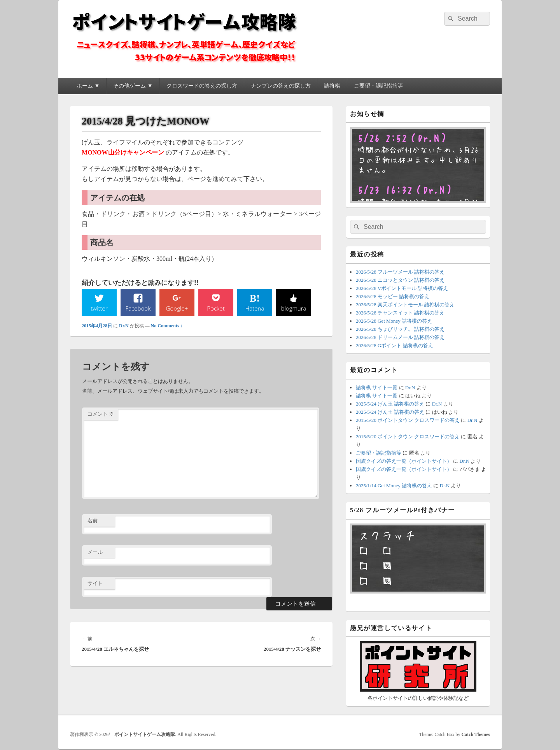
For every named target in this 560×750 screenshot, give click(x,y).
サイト (95, 584)
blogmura (293, 308)
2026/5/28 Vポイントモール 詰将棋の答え (402, 288)
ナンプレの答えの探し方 (281, 86)
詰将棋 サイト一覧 (377, 387)
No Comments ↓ (167, 326)
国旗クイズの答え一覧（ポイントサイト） (404, 461)
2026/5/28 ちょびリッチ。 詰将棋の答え (400, 329)
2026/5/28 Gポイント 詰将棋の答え (395, 345)
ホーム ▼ (88, 86)
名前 (93, 521)
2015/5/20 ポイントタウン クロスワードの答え (408, 420)
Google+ (177, 308)
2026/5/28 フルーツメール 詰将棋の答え (400, 272)
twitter (99, 308)
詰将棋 (332, 86)
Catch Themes (476, 734)
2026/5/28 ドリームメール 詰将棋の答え (400, 337)
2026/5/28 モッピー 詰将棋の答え (393, 296)
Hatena (255, 308)
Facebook (138, 308)
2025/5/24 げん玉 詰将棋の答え (390, 404)
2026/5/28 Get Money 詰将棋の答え (394, 321)
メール (95, 552)
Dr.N (124, 326)
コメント (101, 415)
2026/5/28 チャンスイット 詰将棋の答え (400, 313)
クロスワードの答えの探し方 (202, 86)
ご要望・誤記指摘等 (378, 86)
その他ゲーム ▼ (133, 86)
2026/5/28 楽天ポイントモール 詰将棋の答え (405, 305)
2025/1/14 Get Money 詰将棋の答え (394, 486)
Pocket (216, 308)
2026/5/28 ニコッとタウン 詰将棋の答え (400, 280)
